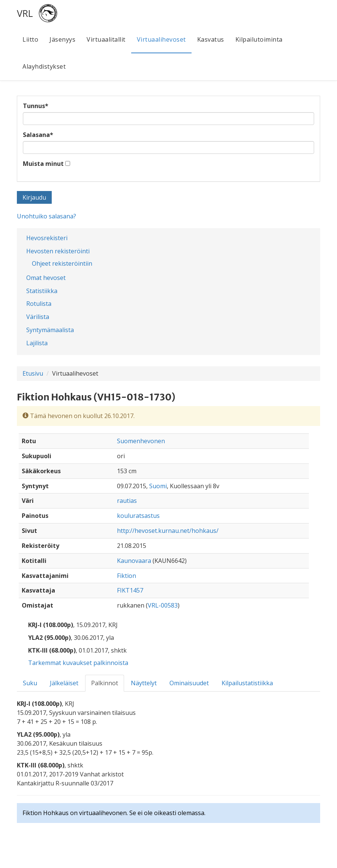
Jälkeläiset (64, 683)
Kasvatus (211, 39)
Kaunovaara (134, 561)
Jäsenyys (62, 39)
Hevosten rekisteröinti (58, 251)
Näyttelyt (144, 683)
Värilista (38, 317)
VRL (25, 13)
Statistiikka (42, 291)
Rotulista (39, 304)
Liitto (30, 39)
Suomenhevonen (141, 441)
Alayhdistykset (44, 66)
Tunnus (36, 106)
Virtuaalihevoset (161, 39)
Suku (30, 683)
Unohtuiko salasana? (46, 216)
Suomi (158, 486)
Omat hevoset (46, 278)
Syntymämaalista (50, 330)
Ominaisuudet (189, 683)
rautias (127, 501)
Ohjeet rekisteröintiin (62, 263)
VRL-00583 (163, 605)
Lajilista (37, 343)
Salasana (38, 135)
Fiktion (127, 576)
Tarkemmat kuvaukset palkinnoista (78, 663)
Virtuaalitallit (106, 39)
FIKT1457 (130, 590)
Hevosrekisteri (47, 238)
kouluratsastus (138, 516)
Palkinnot (105, 683)
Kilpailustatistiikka (247, 683)
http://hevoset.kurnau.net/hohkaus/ (168, 531)
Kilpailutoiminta (259, 39)
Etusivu (33, 373)
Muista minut (43, 164)
